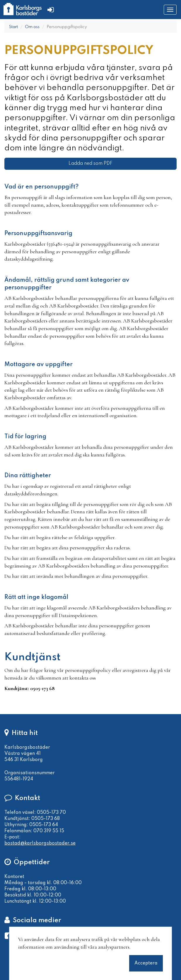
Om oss (32, 27)
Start (13, 27)
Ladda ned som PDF (90, 164)
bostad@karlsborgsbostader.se (40, 843)
